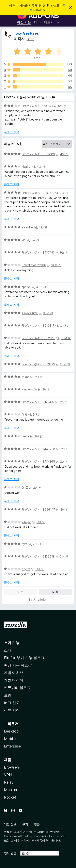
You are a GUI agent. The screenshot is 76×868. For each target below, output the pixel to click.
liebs (30, 39)
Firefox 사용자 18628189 (38, 154)
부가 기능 (12, 643)
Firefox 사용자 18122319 (38, 402)
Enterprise (12, 746)
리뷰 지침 (12, 710)
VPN (8, 775)
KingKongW (29, 389)
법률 (37, 824)
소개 (8, 650)
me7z (25, 436)
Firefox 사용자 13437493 (38, 252)
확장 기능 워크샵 (18, 665)
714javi (26, 522)
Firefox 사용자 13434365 (38, 461)
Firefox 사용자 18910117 (38, 326)
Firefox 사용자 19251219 (38, 193)
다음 (56, 592)
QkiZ (25, 488)
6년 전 (62, 106)
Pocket (10, 797)
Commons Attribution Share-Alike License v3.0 (35, 836)
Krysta (26, 569)
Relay (9, 782)
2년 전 (39, 377)
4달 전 (64, 154)
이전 (20, 592)
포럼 (8, 695)
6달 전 (43, 227)
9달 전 (64, 252)
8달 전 (35, 240)
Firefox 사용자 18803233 (38, 364)
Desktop (11, 731)
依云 (25, 414)
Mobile (10, 739)
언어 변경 (10, 853)
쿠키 (25, 824)
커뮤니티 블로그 (17, 688)
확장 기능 (24, 22)
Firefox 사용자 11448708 (38, 449)
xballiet (27, 167)
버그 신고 (12, 703)
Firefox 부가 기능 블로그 (24, 658)
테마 (37, 22)
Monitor (11, 790)
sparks (26, 287)
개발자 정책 (14, 680)
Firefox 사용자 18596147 (38, 509)
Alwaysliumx (30, 313)
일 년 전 (56, 265)
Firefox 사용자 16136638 (38, 556)
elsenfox (28, 227)
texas (25, 377)
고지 (16, 832)
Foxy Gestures (26, 33)
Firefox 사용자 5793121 (37, 106)
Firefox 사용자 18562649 (39, 338)
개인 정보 (10, 824)
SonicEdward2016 (34, 265)
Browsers (12, 767)
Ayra (25, 544)
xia (24, 240)
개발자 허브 (14, 673)
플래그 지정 (12, 132)
